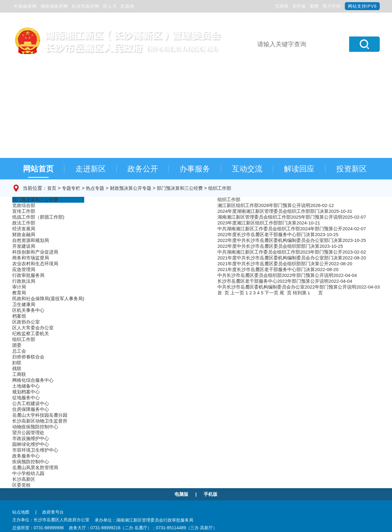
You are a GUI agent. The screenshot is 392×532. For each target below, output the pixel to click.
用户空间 (332, 6)
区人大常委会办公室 (33, 328)
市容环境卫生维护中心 (35, 450)
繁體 (314, 6)
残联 (17, 368)
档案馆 (19, 316)
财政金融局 (24, 234)
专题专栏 (71, 188)
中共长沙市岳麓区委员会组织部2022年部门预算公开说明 (275, 275)
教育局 (19, 293)
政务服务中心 (26, 456)
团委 (17, 345)
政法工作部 (24, 223)
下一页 (271, 293)
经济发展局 (24, 229)
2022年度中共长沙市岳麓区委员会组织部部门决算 (268, 246)
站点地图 (21, 512)
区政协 (128, 6)
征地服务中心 (26, 398)
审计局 (19, 287)
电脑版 (181, 494)
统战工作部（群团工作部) (38, 217)
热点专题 (95, 188)
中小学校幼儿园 (28, 473)
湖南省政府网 (54, 6)
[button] (364, 44)
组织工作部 (220, 188)
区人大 (110, 6)
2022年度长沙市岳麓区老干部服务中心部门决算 (266, 234)
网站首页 (38, 169)
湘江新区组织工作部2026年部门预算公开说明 (264, 205)
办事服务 (195, 169)
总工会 (19, 351)
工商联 (19, 374)
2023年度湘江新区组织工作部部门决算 (257, 223)
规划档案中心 (26, 392)
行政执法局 (24, 281)
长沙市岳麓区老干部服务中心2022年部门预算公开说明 (273, 281)
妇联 (17, 363)
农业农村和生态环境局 (35, 264)
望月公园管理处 (28, 432)
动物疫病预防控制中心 (35, 427)
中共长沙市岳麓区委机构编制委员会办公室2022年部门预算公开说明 (287, 287)
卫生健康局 (24, 304)
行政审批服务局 (28, 275)
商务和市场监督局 (31, 258)
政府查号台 (53, 512)
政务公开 (143, 169)
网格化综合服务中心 (33, 380)
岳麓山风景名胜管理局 (35, 467)
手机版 (211, 494)
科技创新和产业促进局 (35, 252)
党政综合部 (24, 205)
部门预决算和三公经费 (180, 188)
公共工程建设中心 (31, 403)
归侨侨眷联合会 (28, 357)
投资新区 (352, 169)
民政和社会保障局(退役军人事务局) (48, 299)
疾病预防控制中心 (31, 462)
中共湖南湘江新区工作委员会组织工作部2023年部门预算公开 (280, 252)
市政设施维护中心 (31, 438)
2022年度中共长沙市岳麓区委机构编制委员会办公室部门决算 (280, 240)
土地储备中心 (26, 386)
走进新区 (91, 169)
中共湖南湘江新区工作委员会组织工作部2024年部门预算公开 (280, 229)
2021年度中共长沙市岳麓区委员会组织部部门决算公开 (273, 264)
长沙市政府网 (85, 6)
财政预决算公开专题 (131, 188)
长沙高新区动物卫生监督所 (40, 421)
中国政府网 (25, 6)
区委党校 (21, 485)
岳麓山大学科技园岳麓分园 (40, 415)
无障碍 (282, 6)
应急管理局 (24, 269)
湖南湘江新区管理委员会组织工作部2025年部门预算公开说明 (280, 217)
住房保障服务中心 (31, 409)
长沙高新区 (24, 479)
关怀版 (299, 6)
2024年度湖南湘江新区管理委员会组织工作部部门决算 (273, 211)
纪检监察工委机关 (31, 333)
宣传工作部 (24, 211)
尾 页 (285, 293)
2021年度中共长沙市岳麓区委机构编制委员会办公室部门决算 (280, 258)
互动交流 (247, 169)
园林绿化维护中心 (31, 444)
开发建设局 (24, 246)
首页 (52, 188)
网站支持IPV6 (362, 6)
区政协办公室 (26, 322)
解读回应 (299, 169)
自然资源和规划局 (31, 240)
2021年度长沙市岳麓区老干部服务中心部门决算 (266, 269)
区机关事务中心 (28, 310)
